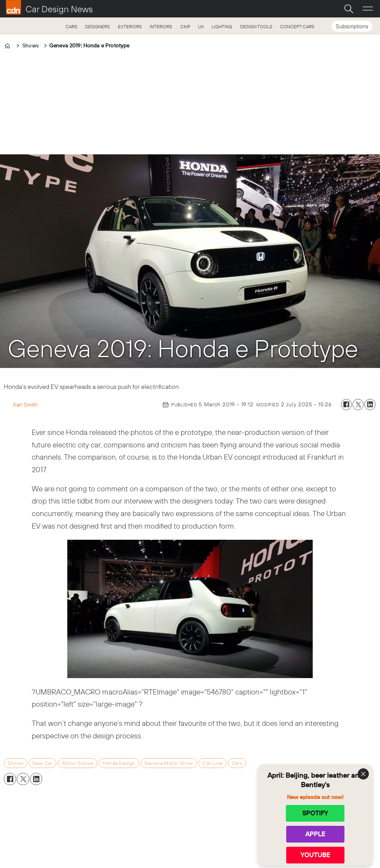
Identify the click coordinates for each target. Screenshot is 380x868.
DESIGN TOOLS (256, 26)
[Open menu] (368, 9)
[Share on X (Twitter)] (358, 405)
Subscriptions (352, 26)
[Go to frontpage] (49, 7)
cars (237, 763)
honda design (119, 763)
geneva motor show (169, 763)
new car (43, 763)
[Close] (363, 774)
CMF (185, 26)
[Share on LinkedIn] (370, 405)
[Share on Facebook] (347, 405)
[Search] (349, 9)
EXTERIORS (130, 26)
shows (16, 763)
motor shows (78, 763)
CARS (71, 26)
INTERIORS (161, 26)
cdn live (212, 763)
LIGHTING (222, 26)
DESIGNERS (97, 26)
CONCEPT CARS (297, 26)
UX (201, 26)
